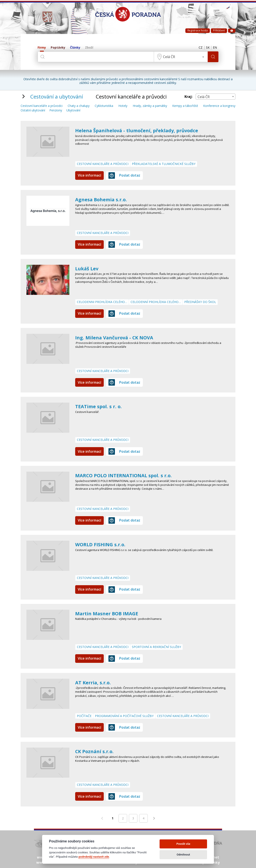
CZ (197, 48)
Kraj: (188, 97)
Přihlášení (219, 30)
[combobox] (180, 57)
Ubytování (73, 110)
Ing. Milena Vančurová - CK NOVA (118, 337)
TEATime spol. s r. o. (100, 406)
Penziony (56, 110)
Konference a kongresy (219, 106)
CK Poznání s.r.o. (96, 751)
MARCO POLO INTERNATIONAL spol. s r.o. (128, 475)
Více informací (89, 175)
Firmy (42, 48)
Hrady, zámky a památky (150, 106)
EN (214, 48)
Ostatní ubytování (33, 110)
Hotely (123, 106)
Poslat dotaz (124, 175)
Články (75, 48)
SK (206, 48)
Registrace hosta (198, 30)
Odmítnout (183, 855)
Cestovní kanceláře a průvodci (42, 106)
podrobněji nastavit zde (94, 857)
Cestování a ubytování (57, 96)
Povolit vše (183, 844)
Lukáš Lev (88, 268)
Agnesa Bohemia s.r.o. (103, 199)
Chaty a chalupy (79, 106)
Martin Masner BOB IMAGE (109, 613)
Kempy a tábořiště (185, 106)
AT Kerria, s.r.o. (95, 682)
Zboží (89, 48)
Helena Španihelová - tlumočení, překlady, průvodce (142, 130)
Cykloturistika (104, 106)
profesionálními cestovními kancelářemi (149, 79)
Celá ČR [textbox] (168, 57)
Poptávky (58, 48)
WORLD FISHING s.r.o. (102, 544)
